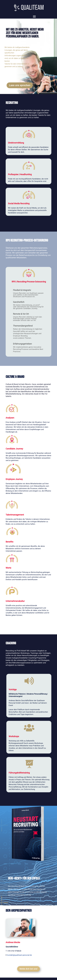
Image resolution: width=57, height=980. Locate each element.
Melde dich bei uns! (28, 969)
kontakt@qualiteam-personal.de (19, 955)
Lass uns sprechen (20, 85)
